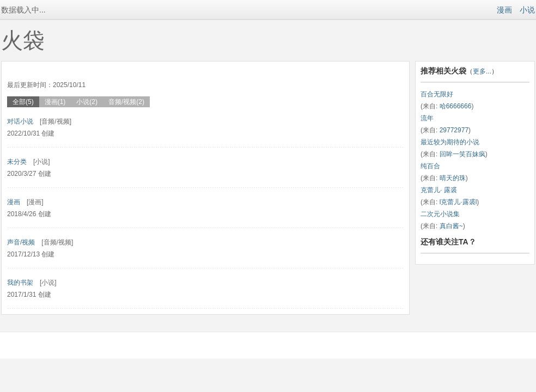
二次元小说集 (440, 214)
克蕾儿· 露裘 (439, 190)
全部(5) (23, 102)
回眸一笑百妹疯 (462, 154)
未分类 (17, 162)
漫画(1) (55, 102)
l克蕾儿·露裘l (458, 202)
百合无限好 (437, 94)
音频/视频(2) (126, 102)
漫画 (504, 10)
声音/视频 (21, 242)
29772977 (454, 130)
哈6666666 (456, 106)
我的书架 (20, 283)
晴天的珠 (453, 178)
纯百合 (430, 166)
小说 (527, 10)
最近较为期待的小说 (450, 142)
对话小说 (20, 121)
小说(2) (87, 102)
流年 (427, 118)
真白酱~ (451, 226)
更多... (482, 71)
